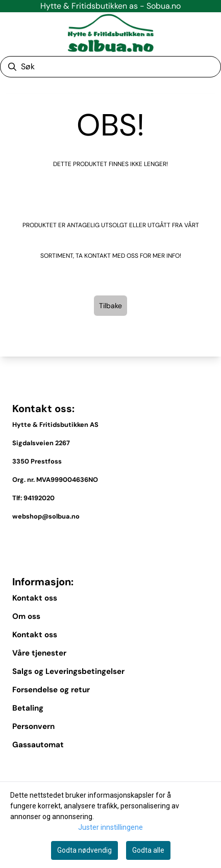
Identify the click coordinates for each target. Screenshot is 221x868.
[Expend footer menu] (205, 768)
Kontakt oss (35, 598)
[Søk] (110, 67)
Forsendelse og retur (51, 690)
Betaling (28, 708)
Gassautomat (38, 745)
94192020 (39, 498)
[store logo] (111, 33)
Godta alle (148, 850)
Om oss (26, 616)
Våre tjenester (39, 653)
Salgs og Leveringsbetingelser (68, 671)
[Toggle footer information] (205, 540)
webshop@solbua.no (46, 516)
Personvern (33, 726)
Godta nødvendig (84, 850)
